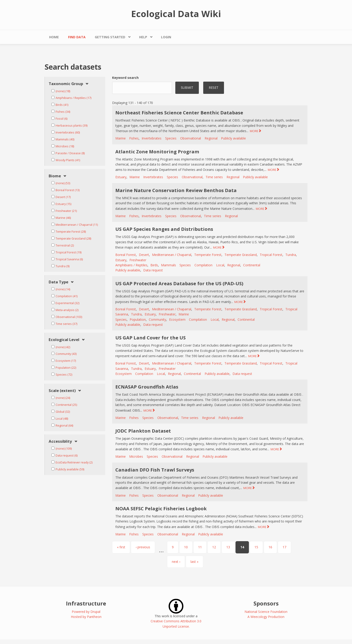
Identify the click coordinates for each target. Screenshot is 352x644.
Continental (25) (66, 405)
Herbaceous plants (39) (72, 126)
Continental (252, 265)
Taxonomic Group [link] (66, 84)
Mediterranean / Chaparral (172, 255)
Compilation (203, 265)
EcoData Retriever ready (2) (74, 462)
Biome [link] (55, 176)
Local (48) (62, 419)
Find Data (77, 37)
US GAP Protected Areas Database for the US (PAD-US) (179, 283)
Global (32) (63, 412)
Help (143, 37)
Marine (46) (63, 218)
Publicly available (233, 138)
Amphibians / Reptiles (131, 265)
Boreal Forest (126, 255)
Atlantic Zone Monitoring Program (157, 152)
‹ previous (143, 547)
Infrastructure (86, 603)
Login (166, 37)
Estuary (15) (63, 204)
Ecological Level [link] (64, 340)
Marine (121, 138)
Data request (153, 270)
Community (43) (66, 354)
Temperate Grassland (241, 255)
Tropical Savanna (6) (69, 259)
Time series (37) (66, 324)
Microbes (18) (65, 146)
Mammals (169, 265)
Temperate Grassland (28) (73, 239)
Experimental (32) (67, 303)
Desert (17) (63, 197)
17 (284, 547)
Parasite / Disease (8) (70, 153)
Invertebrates (152, 138)
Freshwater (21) (66, 211)
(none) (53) (63, 183)
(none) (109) (64, 449)
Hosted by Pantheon (86, 617)
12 (214, 547)
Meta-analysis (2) (67, 310)
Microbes (136, 456)
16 (270, 547)
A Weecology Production (266, 617)
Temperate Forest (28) (71, 232)
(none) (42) (63, 347)
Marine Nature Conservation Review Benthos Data (176, 190)
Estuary (121, 177)
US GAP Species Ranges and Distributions (164, 229)
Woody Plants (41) (68, 160)
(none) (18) (63, 91)
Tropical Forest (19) (69, 252)
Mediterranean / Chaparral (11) (77, 225)
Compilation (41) (67, 296)
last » (194, 562)
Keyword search (125, 78)
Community (157, 319)
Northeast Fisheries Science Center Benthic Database (179, 113)
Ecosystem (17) (66, 361)
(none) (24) (63, 398)
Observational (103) (69, 317)
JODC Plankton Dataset (143, 431)
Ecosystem (177, 319)
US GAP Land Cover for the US (151, 338)
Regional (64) (64, 426)
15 (256, 547)
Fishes (134, 138)
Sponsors (266, 603)
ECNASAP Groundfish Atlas (147, 387)
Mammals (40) (65, 139)
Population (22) (66, 368)
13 (228, 547)
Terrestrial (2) (65, 245)
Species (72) (64, 375)
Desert (144, 255)
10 (186, 547)
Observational (191, 138)
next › (176, 562)
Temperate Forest (208, 255)
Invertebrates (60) (68, 132)
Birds (154, 265)
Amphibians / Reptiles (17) (73, 98)
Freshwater (138, 260)
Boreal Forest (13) (68, 190)
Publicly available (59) (70, 469)
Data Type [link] (58, 282)
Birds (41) (62, 105)
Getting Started (110, 37)
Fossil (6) (61, 119)
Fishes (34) (63, 112)
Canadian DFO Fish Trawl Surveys (155, 470)
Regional (211, 138)
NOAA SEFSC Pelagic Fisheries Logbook (161, 509)
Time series (214, 177)
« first (121, 547)
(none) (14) (63, 289)
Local (220, 265)
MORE (254, 131)
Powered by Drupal (86, 612)
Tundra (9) (63, 266)
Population (138, 319)
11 (200, 547)
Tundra (291, 255)
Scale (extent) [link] (62, 391)
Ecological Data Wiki (176, 14)
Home (54, 37)
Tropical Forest (271, 255)
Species (171, 138)
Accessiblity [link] (60, 441)
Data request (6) (67, 456)
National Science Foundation (266, 612)
